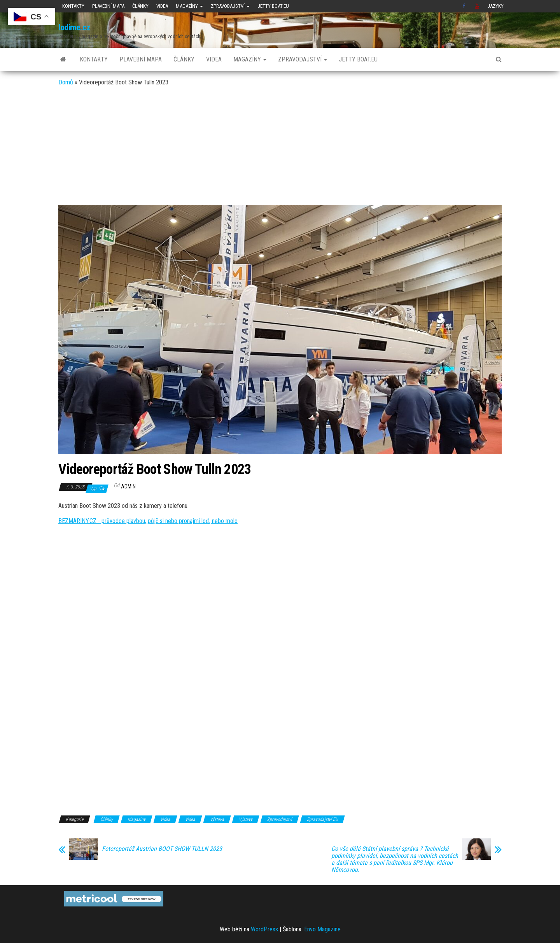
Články (140, 6)
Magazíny (189, 6)
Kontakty (73, 6)
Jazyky (495, 6)
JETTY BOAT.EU (273, 6)
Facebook (465, 6)
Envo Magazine (322, 929)
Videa (162, 6)
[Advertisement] (280, 147)
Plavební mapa (108, 6)
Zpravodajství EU (322, 819)
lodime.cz (74, 27)
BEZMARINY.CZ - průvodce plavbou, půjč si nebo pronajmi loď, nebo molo (148, 521)
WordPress (264, 929)
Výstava (217, 819)
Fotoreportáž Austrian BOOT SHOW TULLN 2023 (162, 849)
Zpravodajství (230, 6)
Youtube (477, 6)
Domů (66, 82)
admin (128, 486)
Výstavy (246, 819)
